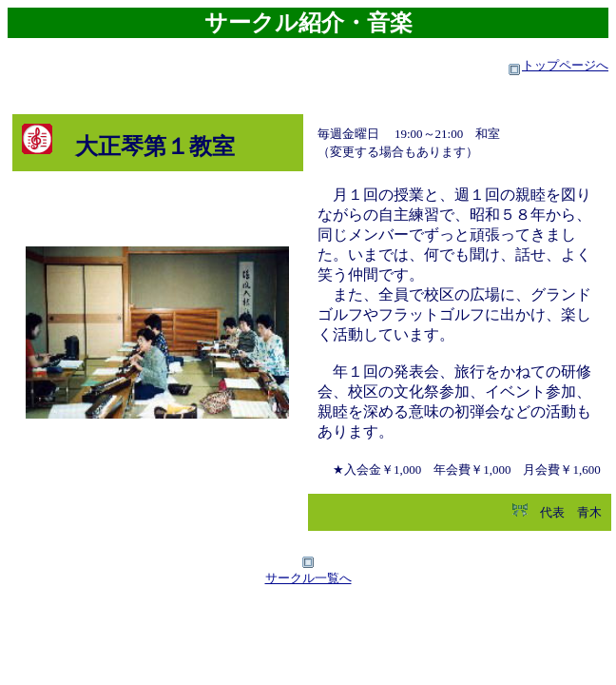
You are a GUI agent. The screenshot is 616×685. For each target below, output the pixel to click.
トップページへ (565, 65)
